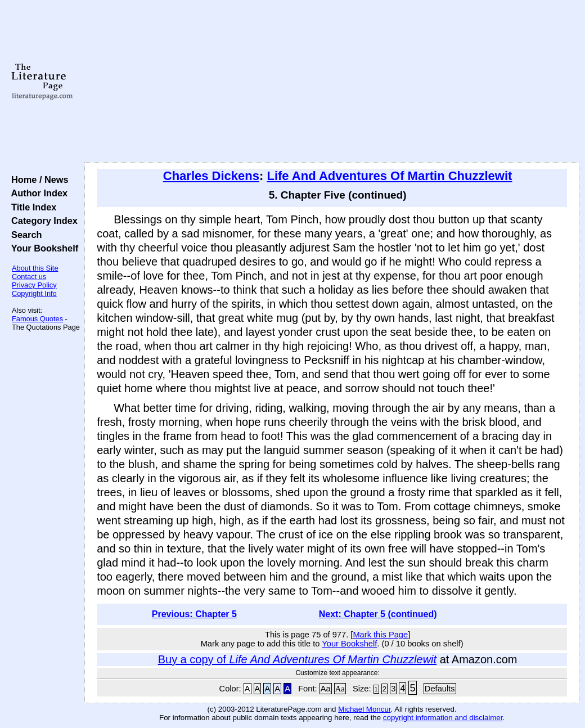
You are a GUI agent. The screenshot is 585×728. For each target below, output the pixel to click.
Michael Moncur (364, 709)
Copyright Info (34, 293)
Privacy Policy (34, 285)
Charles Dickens (211, 176)
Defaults (440, 689)
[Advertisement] (332, 82)
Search (24, 235)
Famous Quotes (37, 319)
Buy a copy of (297, 659)
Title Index (31, 207)
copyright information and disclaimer (443, 718)
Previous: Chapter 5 (194, 614)
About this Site (35, 268)
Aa (326, 689)
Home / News (37, 179)
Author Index (37, 193)
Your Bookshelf (42, 248)
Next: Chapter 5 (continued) (378, 614)
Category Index (42, 221)
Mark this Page (380, 635)
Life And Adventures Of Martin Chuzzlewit (389, 176)
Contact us (29, 277)
